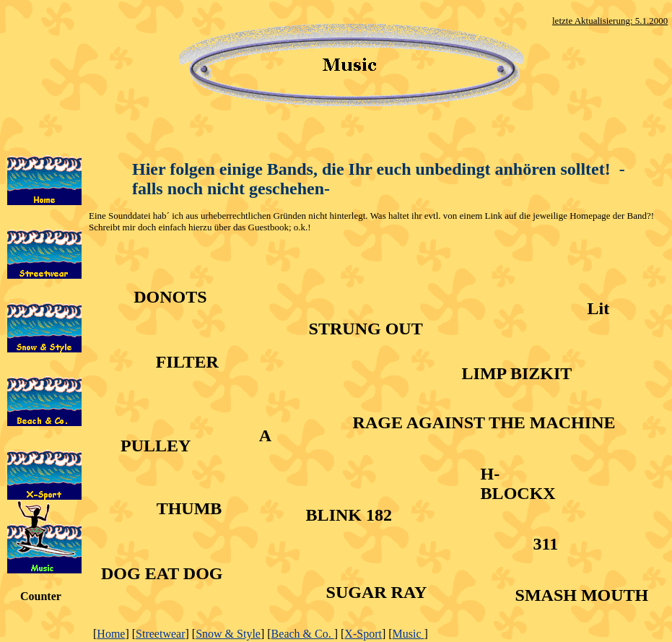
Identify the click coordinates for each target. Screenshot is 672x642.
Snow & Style (228, 634)
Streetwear (160, 634)
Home (111, 634)
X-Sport (363, 634)
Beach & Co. (303, 634)
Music (409, 634)
